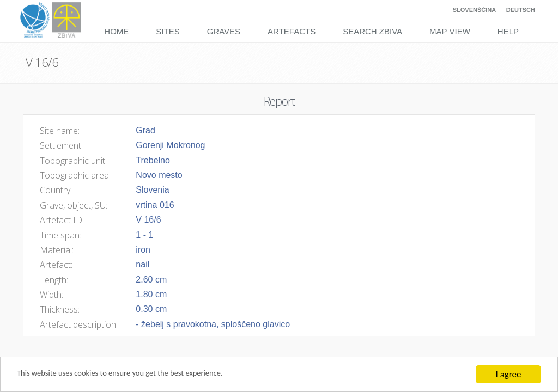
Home (116, 31)
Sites (168, 31)
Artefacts (292, 31)
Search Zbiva (372, 31)
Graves (224, 31)
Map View (450, 31)
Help (508, 31)
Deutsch (521, 10)
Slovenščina (474, 10)
